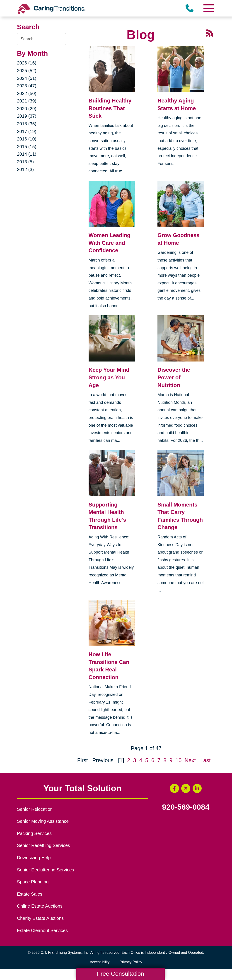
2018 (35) (27, 124)
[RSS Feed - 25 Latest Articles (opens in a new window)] (210, 32)
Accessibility (100, 962)
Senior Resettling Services (43, 845)
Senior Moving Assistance (43, 821)
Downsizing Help (34, 858)
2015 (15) (27, 147)
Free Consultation (121, 974)
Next (190, 760)
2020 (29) (27, 109)
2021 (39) (27, 101)
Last (205, 760)
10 (179, 760)
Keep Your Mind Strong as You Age (109, 377)
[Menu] (208, 8)
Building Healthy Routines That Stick (110, 108)
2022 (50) (27, 93)
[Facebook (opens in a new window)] (174, 788)
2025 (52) (27, 71)
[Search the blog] (41, 39)
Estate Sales (30, 894)
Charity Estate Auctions (40, 918)
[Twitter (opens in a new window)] (186, 788)
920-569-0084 (186, 807)
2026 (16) (27, 63)
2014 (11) (27, 154)
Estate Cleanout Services (42, 930)
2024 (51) (27, 78)
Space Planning (33, 882)
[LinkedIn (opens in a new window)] (197, 788)
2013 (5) (25, 162)
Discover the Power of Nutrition (174, 377)
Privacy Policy (131, 962)
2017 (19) (27, 131)
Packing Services (34, 833)
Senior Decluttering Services (46, 870)
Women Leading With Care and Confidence (110, 243)
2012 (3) (25, 169)
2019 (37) (27, 116)
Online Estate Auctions (40, 906)
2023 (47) (27, 86)
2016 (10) (27, 139)
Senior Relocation (35, 809)
